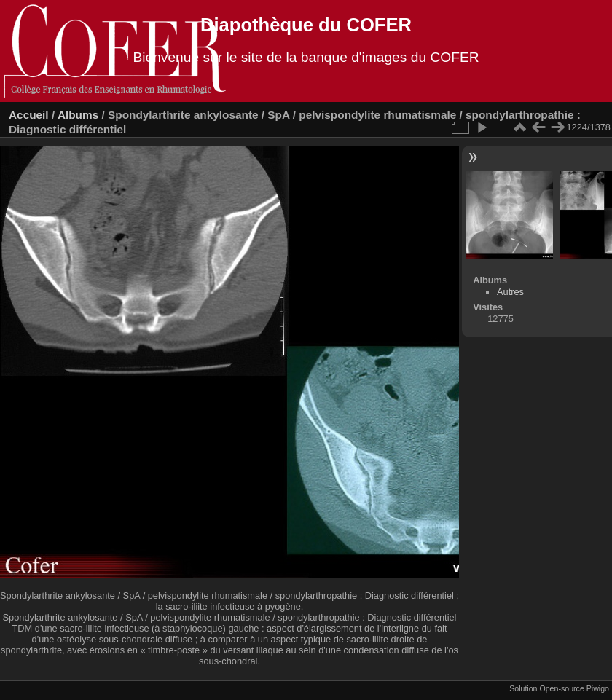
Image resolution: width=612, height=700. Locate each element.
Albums (78, 115)
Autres (510, 292)
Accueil (29, 115)
